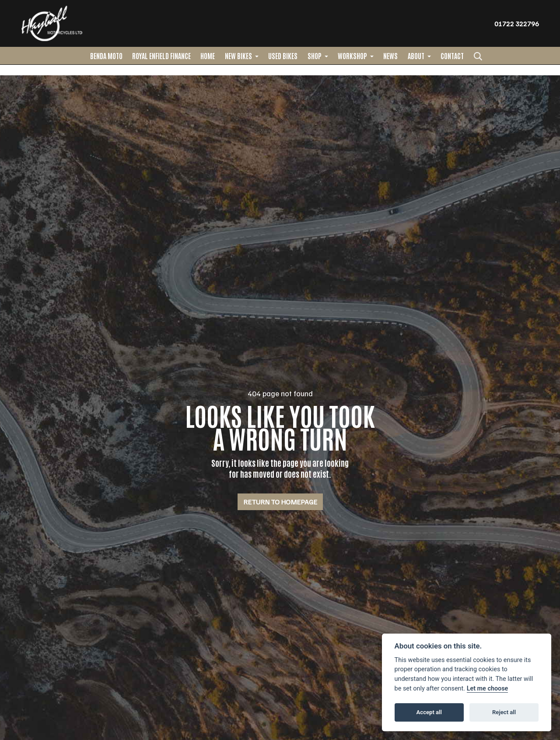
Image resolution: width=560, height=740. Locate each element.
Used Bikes (283, 56)
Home (208, 56)
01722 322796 (517, 24)
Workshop (353, 56)
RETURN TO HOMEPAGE (280, 502)
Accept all (429, 712)
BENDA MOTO (106, 56)
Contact (452, 56)
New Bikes (239, 56)
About (417, 56)
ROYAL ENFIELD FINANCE (161, 56)
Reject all (504, 712)
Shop (315, 56)
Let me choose (488, 689)
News (390, 56)
